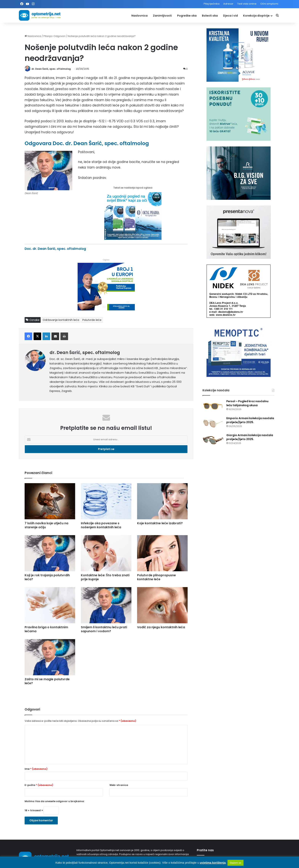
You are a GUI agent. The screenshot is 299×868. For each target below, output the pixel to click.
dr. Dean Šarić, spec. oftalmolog (51, 69)
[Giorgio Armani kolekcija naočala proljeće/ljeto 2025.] (213, 440)
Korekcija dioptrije (256, 16)
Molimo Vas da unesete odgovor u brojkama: (55, 801)
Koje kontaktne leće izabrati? (160, 523)
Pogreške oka (187, 16)
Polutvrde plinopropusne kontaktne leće (156, 577)
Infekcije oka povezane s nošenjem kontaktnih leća (101, 525)
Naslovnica (139, 16)
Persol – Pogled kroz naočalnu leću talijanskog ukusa (247, 403)
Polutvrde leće (92, 320)
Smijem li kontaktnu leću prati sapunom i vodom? (104, 629)
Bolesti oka (210, 16)
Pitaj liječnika (212, 4)
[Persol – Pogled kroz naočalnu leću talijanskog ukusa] (213, 406)
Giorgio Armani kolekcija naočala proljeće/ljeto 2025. (250, 437)
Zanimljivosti (162, 16)
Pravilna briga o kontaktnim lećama (46, 629)
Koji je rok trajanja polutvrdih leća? (47, 577)
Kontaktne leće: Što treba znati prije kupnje (105, 577)
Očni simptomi (269, 4)
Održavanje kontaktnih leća (61, 320)
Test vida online (247, 4)
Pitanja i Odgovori (54, 36)
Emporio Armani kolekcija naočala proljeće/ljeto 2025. (250, 420)
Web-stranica (119, 785)
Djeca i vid (230, 16)
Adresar (228, 4)
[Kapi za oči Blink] (133, 239)
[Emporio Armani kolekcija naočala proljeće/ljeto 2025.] (213, 423)
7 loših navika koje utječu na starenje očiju (46, 525)
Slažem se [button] (236, 863)
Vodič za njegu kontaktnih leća (161, 627)
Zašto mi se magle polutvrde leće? (47, 681)
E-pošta (39, 785)
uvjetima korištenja (213, 863)
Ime (36, 769)
